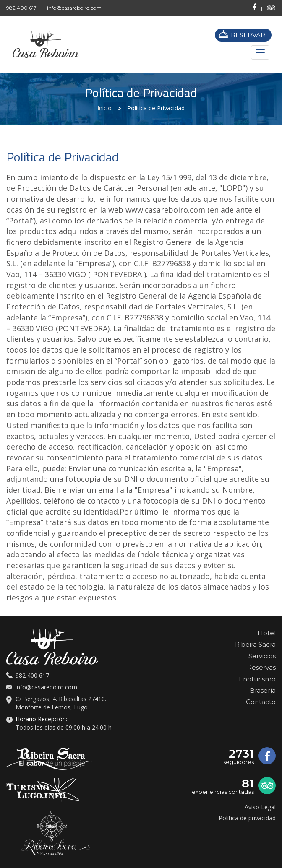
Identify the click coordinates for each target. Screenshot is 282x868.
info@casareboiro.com (74, 8)
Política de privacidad (247, 818)
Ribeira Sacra (255, 644)
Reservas (261, 667)
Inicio (104, 108)
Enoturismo (257, 679)
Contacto (261, 702)
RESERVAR (248, 35)
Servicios (262, 656)
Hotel (267, 633)
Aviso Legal (260, 807)
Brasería (263, 690)
